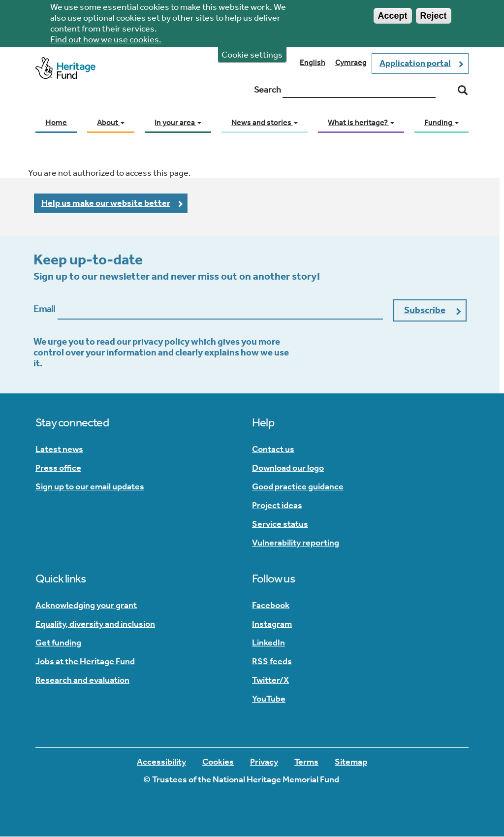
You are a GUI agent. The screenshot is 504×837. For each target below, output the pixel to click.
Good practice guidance (298, 486)
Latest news (59, 449)
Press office (58, 468)
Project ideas (277, 505)
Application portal (415, 63)
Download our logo (288, 468)
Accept (393, 13)
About (111, 122)
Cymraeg (351, 62)
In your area (178, 122)
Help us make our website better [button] (106, 203)
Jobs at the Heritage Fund (85, 661)
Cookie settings (252, 52)
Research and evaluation (82, 680)
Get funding (58, 643)
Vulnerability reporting (296, 543)
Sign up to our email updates (90, 486)
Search (268, 90)
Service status (280, 524)
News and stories (265, 122)
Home (56, 122)
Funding (441, 122)
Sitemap (351, 762)
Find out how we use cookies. (106, 36)
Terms (306, 762)
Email (44, 309)
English (313, 62)
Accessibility (161, 762)
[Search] (463, 90)
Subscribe (425, 310)
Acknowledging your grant (86, 605)
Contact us (273, 449)
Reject (434, 13)
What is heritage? (361, 122)
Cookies (218, 762)
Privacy (264, 762)
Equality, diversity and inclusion (95, 624)
